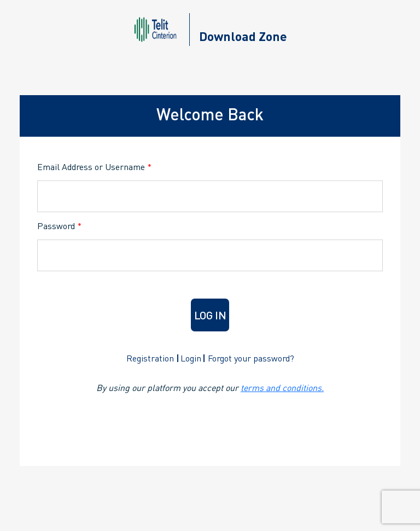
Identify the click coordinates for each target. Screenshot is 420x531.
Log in (210, 315)
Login (191, 358)
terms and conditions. (282, 387)
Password (59, 226)
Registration (150, 358)
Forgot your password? (251, 358)
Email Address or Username (94, 167)
